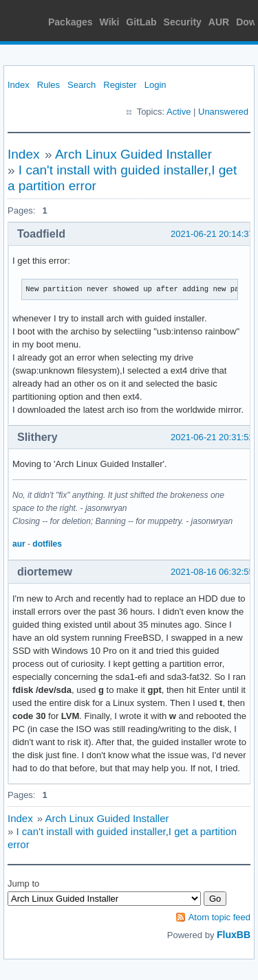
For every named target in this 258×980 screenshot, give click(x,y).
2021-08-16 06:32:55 (212, 572)
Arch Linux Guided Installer (133, 154)
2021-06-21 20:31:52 (212, 437)
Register (120, 85)
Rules (49, 85)
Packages (71, 22)
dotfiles (47, 544)
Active (179, 112)
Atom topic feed (219, 917)
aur (19, 544)
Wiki (110, 22)
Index (19, 85)
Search (82, 85)
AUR (219, 22)
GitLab (141, 22)
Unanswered (223, 112)
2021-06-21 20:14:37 (212, 234)
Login (155, 85)
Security (183, 22)
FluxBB (234, 935)
